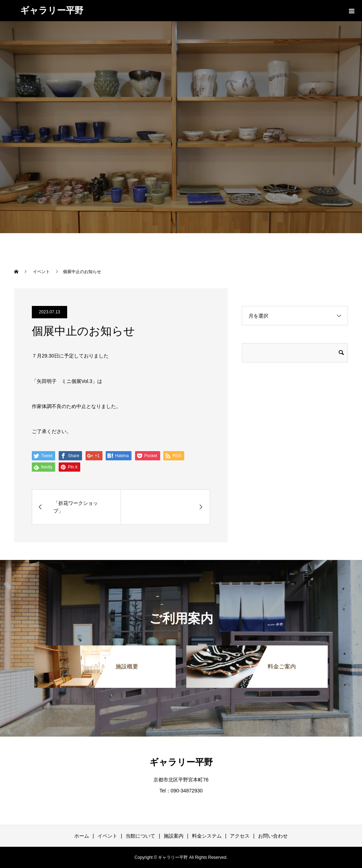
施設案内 (174, 836)
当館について (140, 836)
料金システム (207, 836)
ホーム (82, 836)
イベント (107, 836)
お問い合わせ (273, 836)
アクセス (240, 836)
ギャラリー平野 (52, 10)
